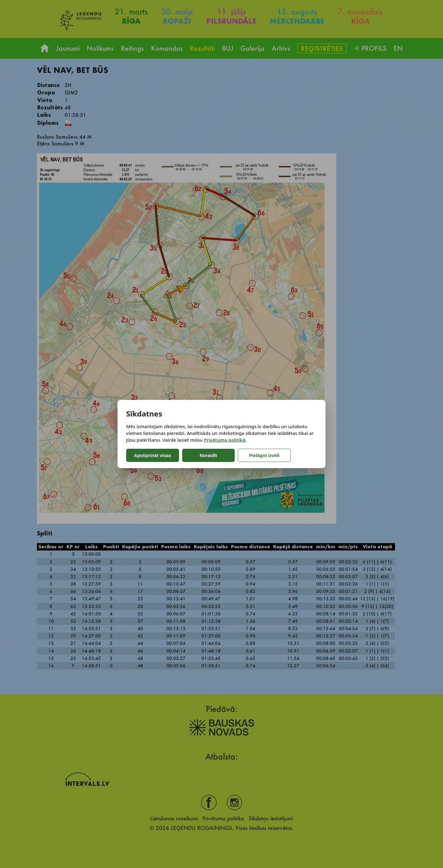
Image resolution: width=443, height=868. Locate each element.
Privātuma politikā (225, 440)
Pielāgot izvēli (257, 455)
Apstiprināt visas (152, 455)
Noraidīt (205, 455)
